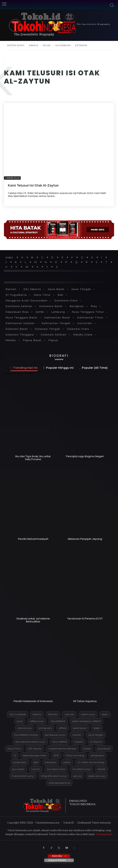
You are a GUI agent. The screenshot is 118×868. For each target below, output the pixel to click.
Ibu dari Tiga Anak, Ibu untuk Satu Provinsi (33, 458)
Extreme (81, 45)
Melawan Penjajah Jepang (85, 539)
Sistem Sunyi (16, 45)
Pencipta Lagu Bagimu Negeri (85, 456)
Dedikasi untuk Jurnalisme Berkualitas (33, 620)
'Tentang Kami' (104, 834)
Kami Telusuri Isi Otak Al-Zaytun (33, 185)
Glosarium (63, 45)
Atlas (47, 45)
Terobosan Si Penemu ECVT (85, 619)
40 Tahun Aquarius (85, 701)
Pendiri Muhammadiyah (33, 539)
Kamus (34, 45)
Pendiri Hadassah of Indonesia (33, 701)
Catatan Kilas (12, 178)
